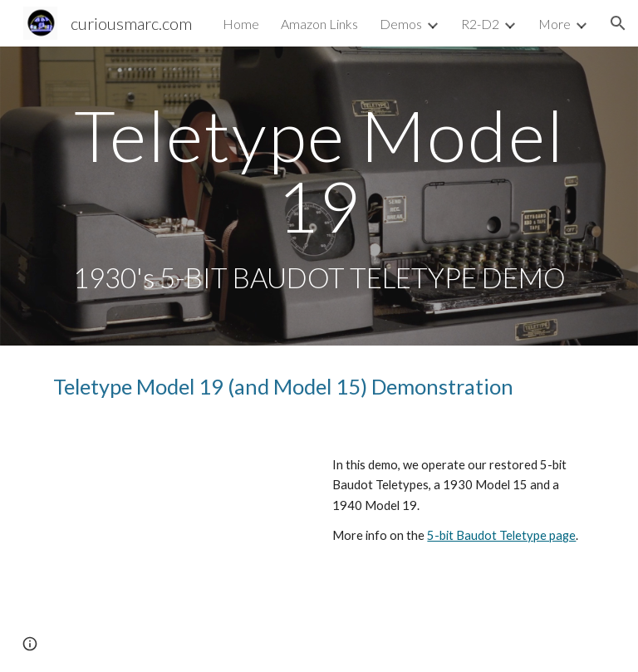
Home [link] (241, 24)
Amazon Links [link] (319, 24)
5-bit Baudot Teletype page (501, 535)
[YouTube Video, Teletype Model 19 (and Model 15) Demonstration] (179, 523)
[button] (618, 23)
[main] (319, 196)
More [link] (555, 24)
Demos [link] (401, 24)
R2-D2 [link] (480, 24)
